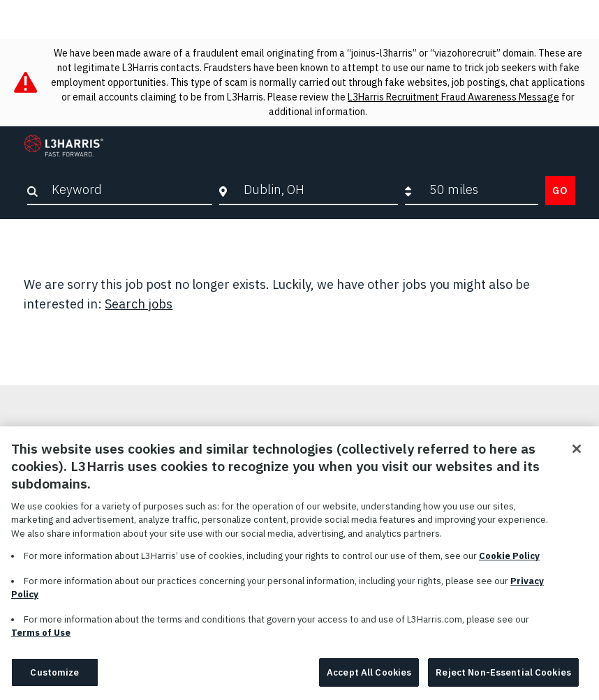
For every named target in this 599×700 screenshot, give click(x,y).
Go (560, 191)
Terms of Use (41, 640)
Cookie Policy (509, 563)
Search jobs (139, 304)
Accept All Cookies (369, 679)
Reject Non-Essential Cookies (503, 679)
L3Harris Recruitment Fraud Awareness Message (453, 97)
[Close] (577, 456)
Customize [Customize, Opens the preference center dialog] (54, 679)
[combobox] (317, 190)
